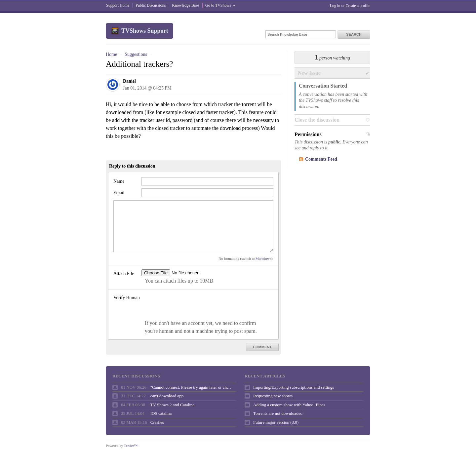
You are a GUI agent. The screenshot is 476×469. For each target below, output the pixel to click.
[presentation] (192, 306)
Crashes (157, 422)
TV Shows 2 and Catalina (172, 405)
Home (111, 54)
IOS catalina (161, 413)
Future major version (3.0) (276, 422)
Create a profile (358, 6)
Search (354, 34)
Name (119, 181)
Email (119, 193)
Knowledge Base (185, 5)
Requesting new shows (273, 396)
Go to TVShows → (221, 5)
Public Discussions (151, 5)
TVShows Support (145, 31)
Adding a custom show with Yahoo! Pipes (289, 405)
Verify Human (127, 298)
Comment (262, 347)
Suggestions (136, 54)
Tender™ (131, 446)
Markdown (263, 258)
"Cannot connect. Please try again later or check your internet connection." (192, 387)
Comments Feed (321, 159)
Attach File (124, 274)
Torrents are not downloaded (278, 413)
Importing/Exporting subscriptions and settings (294, 387)
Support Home (118, 5)
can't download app (167, 396)
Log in (335, 6)
